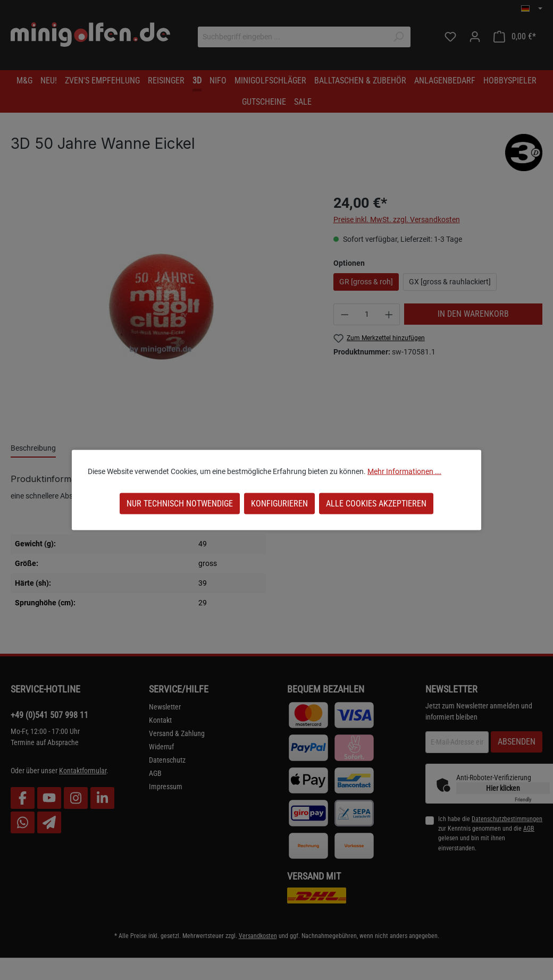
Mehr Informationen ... (404, 471)
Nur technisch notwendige (180, 504)
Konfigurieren (279, 504)
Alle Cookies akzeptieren (376, 504)
